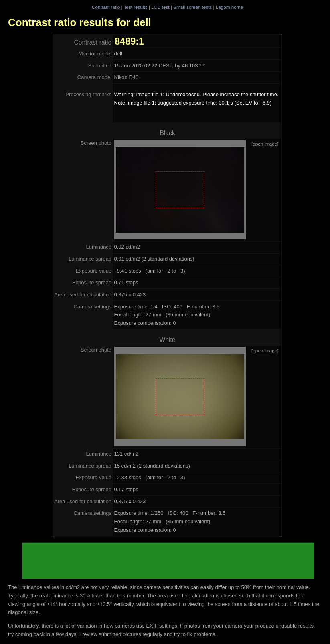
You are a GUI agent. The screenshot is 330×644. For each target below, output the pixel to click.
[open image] (265, 144)
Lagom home (229, 7)
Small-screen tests (192, 7)
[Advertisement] (168, 561)
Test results (135, 7)
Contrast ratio (106, 7)
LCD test (160, 7)
